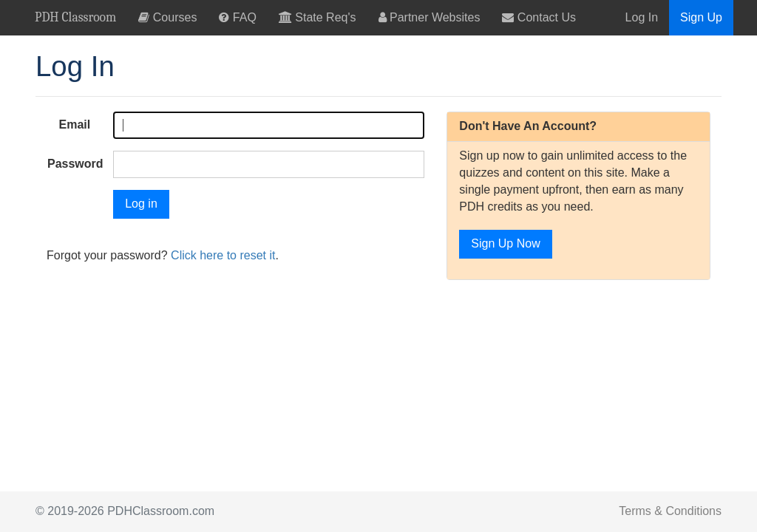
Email (75, 125)
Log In (642, 17)
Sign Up (701, 17)
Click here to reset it (223, 255)
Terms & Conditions (670, 511)
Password (75, 164)
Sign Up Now (505, 243)
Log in (141, 204)
